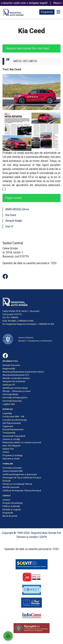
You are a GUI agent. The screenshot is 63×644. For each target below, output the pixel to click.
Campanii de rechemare (14, 381)
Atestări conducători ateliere (16, 378)
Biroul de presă (10, 516)
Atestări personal (11, 487)
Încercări (7, 481)
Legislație (7, 413)
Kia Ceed (11, 215)
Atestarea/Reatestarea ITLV (16, 375)
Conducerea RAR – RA (13, 417)
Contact (6, 500)
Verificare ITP (9, 385)
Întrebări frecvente (11, 365)
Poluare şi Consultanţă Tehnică (17, 484)
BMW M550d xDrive (17, 209)
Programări (47, 12)
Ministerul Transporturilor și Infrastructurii (35, 341)
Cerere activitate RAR (13, 471)
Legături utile (9, 404)
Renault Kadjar (14, 221)
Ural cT (9, 226)
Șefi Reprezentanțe (12, 423)
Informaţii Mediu (10, 394)
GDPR (43, 537)
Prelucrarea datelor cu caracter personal (22, 442)
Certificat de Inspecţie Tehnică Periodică (22, 491)
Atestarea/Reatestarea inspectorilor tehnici (23, 372)
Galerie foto (8, 449)
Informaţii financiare (12, 401)
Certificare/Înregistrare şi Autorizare (20, 474)
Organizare (8, 426)
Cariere (6, 452)
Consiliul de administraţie (15, 420)
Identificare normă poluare (15, 388)
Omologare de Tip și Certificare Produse (22, 478)
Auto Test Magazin (12, 446)
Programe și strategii (13, 455)
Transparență (9, 433)
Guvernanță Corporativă (14, 436)
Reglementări (9, 369)
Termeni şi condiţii (11, 439)
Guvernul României (26, 338)
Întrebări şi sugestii (12, 510)
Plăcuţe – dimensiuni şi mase (17, 391)
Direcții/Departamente (13, 429)
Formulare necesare (12, 468)
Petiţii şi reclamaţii (11, 506)
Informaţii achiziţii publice (15, 398)
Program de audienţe (13, 503)
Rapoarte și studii (11, 459)
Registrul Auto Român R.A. (21, 48)
